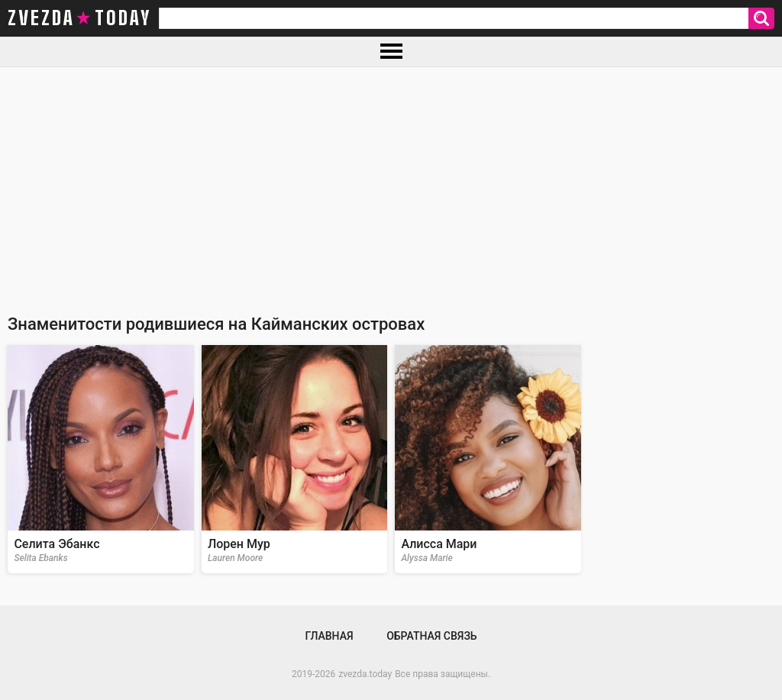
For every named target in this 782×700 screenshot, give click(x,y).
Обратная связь (431, 636)
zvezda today (79, 18)
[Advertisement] (391, 182)
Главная (329, 636)
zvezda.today (365, 674)
